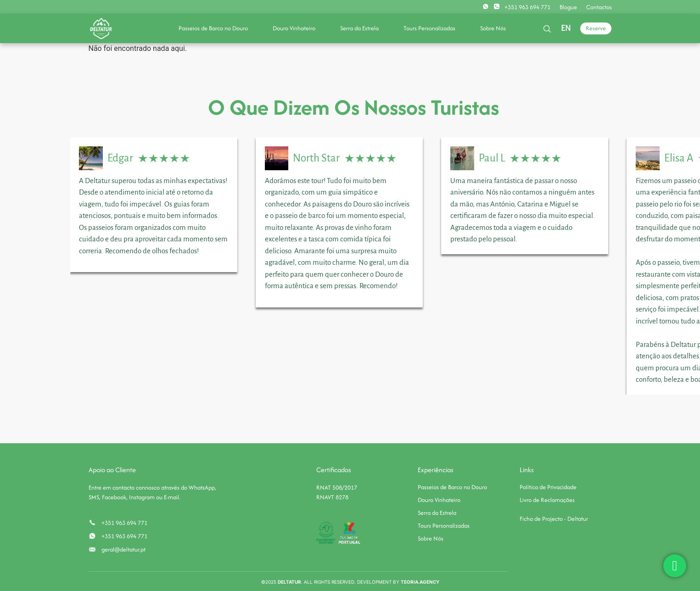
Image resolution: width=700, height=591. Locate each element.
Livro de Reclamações (547, 500)
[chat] (675, 566)
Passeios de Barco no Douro (213, 28)
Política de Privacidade (548, 487)
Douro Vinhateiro (294, 28)
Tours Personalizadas (429, 28)
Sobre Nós (493, 28)
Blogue (568, 7)
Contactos (599, 7)
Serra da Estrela (359, 28)
